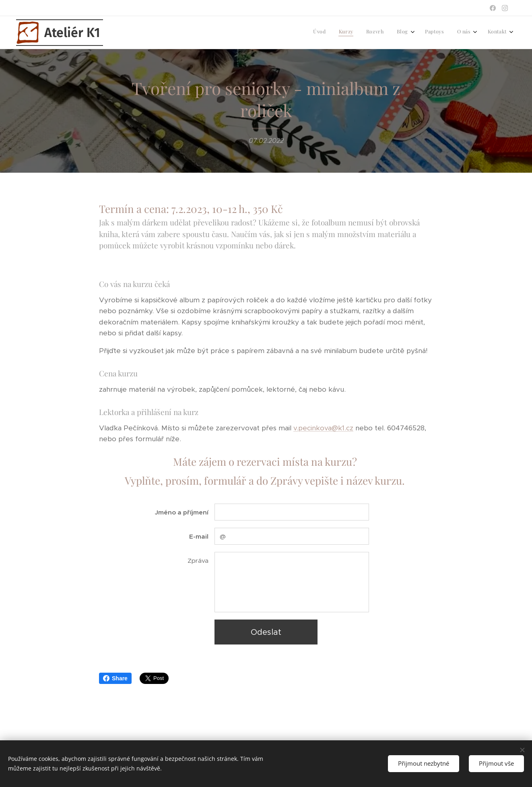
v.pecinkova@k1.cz (323, 428)
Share (115, 678)
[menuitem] (424, 33)
